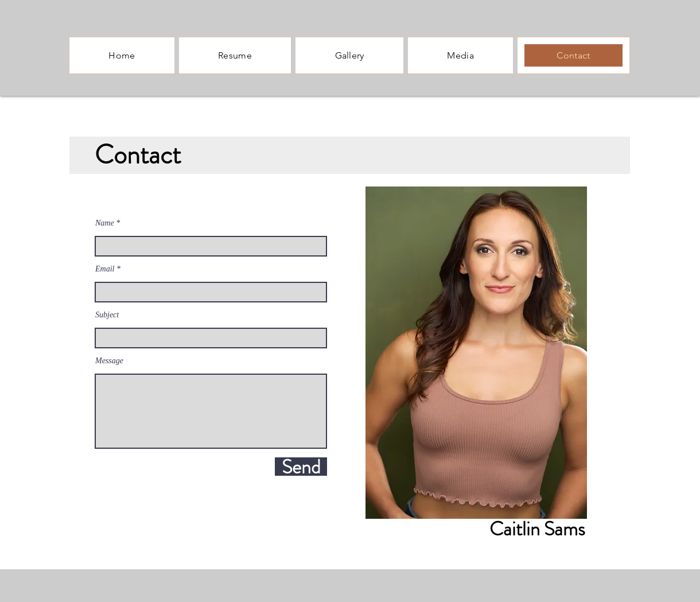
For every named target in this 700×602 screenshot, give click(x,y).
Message (109, 361)
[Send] (301, 467)
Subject (107, 315)
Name (105, 223)
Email (105, 269)
